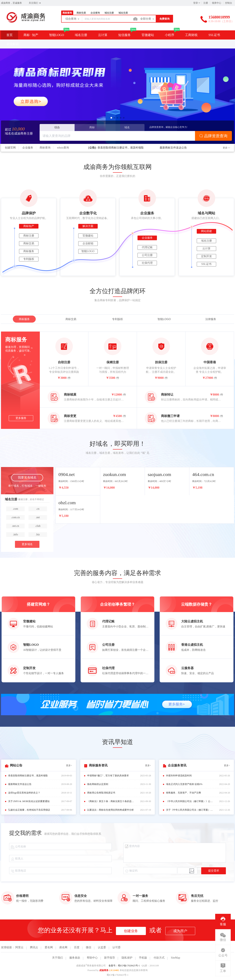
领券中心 (217, 3)
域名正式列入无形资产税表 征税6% (184, 784)
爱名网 (49, 947)
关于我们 (57, 958)
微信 (89, 947)
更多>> (226, 148)
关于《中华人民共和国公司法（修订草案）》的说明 (190, 810)
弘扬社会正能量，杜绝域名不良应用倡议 (29, 810)
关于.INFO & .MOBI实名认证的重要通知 (29, 801)
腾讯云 (34, 947)
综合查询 (73, 19)
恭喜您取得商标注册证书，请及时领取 (121, 148)
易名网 (63, 947)
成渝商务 (104, 970)
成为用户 (180, 931)
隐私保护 (127, 958)
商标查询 (67, 13)
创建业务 (131, 931)
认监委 (102, 947)
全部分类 (147, 19)
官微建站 (148, 35)
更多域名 (27, 544)
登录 (196, 3)
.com (16, 509)
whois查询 (63, 148)
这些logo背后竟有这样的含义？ (24, 793)
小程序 (170, 35)
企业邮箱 (13, 44)
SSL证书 (214, 35)
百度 (77, 947)
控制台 (229, 3)
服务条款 (75, 958)
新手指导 (110, 958)
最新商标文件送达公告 (173, 148)
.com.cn (15, 517)
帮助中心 (92, 958)
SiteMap (175, 958)
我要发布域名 (27, 477)
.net (38, 517)
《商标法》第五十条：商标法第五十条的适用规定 (111, 801)
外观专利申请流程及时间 (179, 776)
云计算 (103, 35)
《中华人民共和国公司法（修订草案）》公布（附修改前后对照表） (190, 801)
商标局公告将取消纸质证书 (101, 793)
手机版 (143, 958)
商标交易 (81, 13)
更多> (69, 765)
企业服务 (28, 148)
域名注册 (109, 13)
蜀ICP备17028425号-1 (118, 975)
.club (38, 526)
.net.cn (15, 526)
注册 (206, 3)
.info (15, 534)
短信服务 (124, 35)
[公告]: (92, 148)
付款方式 (159, 958)
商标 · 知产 (31, 35)
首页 (10, 35)
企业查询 (95, 13)
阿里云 (19, 947)
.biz (38, 534)
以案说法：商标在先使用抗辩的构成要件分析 (111, 810)
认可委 (117, 947)
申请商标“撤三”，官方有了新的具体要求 (108, 776)
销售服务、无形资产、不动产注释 (184, 793)
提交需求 (214, 871)
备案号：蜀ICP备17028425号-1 (124, 966)
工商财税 (191, 35)
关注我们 (35, 3)
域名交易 (123, 13)
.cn (38, 509)
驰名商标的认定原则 (98, 784)
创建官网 (10, 148)
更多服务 (21, 418)
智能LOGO (57, 35)
